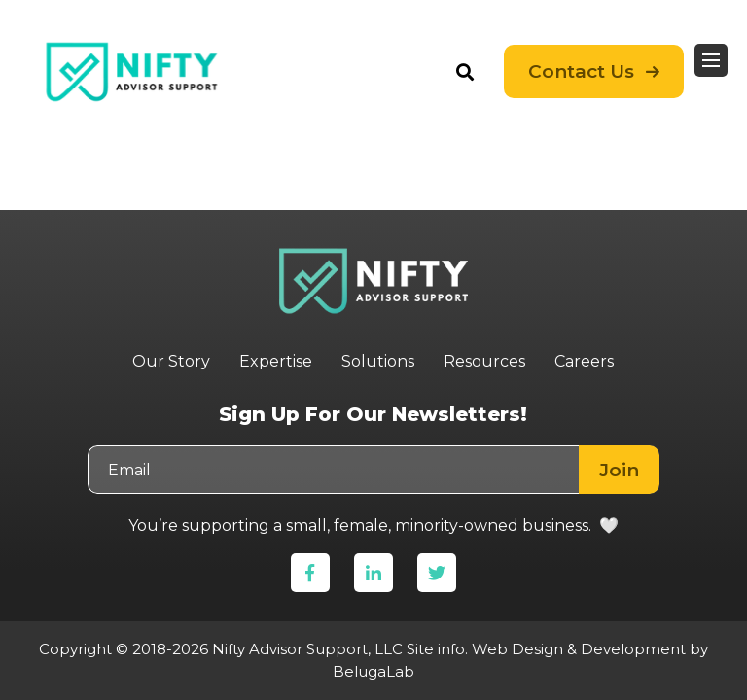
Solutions (378, 361)
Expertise (276, 361)
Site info (436, 649)
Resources (484, 361)
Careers (584, 361)
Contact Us (581, 64)
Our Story (171, 361)
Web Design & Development (579, 649)
